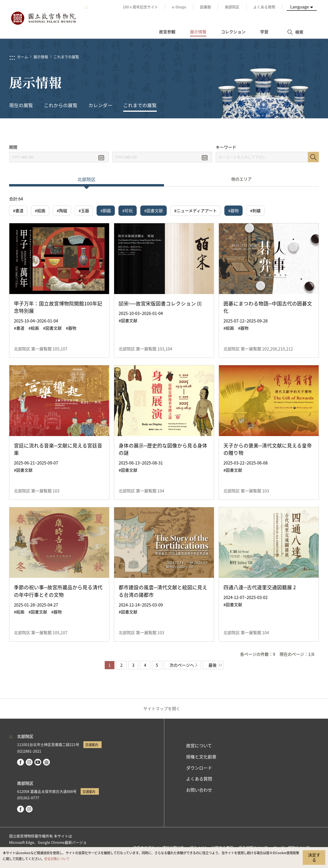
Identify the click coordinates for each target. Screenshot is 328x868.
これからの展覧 (61, 105)
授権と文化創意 (201, 757)
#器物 (233, 211)
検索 (313, 157)
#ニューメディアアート (196, 211)
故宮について (199, 746)
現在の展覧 (21, 105)
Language (300, 7)
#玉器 (84, 211)
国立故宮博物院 (43, 18)
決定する (314, 857)
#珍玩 (128, 211)
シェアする (274, 131)
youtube (38, 762)
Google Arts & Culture (46, 762)
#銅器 (106, 211)
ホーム (23, 57)
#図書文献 (154, 211)
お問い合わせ (199, 790)
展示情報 (41, 57)
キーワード (226, 147)
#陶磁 (62, 211)
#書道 (18, 211)
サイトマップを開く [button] (162, 708)
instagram (29, 762)
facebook (20, 762)
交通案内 (92, 745)
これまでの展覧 (66, 57)
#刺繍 (255, 211)
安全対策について (57, 859)
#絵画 (40, 211)
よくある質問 (199, 779)
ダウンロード (199, 768)
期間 (13, 147)
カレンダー (100, 105)
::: (86, 7)
